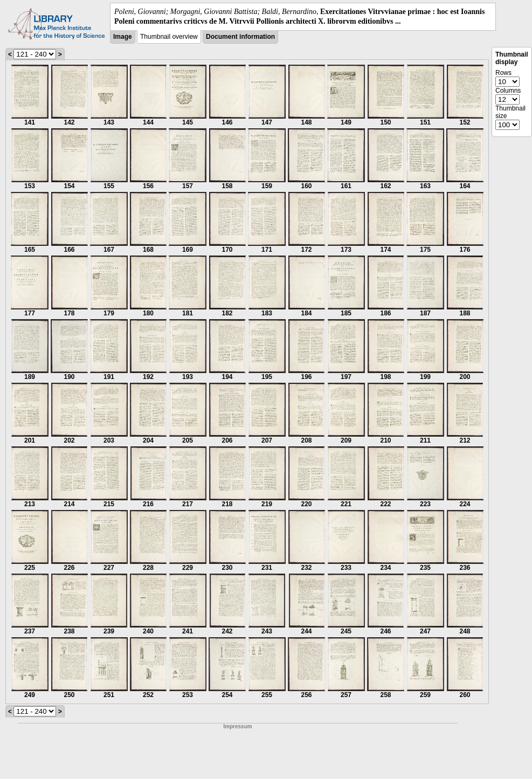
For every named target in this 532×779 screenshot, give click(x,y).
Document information (240, 37)
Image (123, 37)
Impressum (237, 726)
